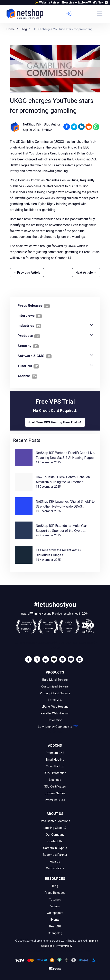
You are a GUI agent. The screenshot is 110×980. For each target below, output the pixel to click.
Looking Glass (55, 828)
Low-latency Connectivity (55, 730)
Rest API (55, 926)
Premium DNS (55, 753)
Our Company (55, 835)
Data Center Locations (55, 821)
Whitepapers (55, 913)
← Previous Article (27, 273)
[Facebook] (29, 659)
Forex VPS (55, 700)
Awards (55, 861)
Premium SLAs (55, 800)
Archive (47, 130)
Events (55, 920)
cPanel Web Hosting (55, 707)
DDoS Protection (55, 773)
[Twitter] (38, 659)
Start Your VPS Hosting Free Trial (55, 422)
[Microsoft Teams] (55, 659)
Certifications (55, 868)
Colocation (55, 720)
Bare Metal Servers (55, 680)
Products (29, 336)
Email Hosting (55, 760)
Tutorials (28, 366)
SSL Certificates (55, 787)
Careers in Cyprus (55, 848)
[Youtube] (72, 659)
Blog (55, 886)
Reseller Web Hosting (55, 713)
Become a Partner (55, 855)
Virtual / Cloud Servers (55, 693)
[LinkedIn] (47, 659)
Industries (29, 326)
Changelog (55, 933)
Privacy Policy (64, 946)
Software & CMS (35, 356)
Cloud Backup (55, 766)
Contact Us (55, 841)
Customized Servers (55, 686)
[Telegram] (64, 659)
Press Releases (55, 893)
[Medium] (81, 659)
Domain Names (55, 793)
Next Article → (86, 273)
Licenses (55, 780)
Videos (55, 906)
